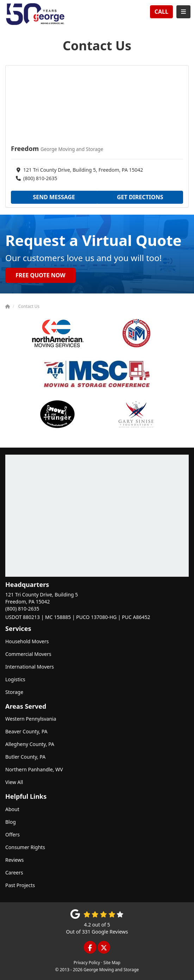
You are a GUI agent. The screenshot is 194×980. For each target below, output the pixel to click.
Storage (14, 692)
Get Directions (140, 197)
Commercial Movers (28, 654)
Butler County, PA (25, 757)
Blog (11, 822)
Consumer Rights (25, 847)
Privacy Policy (87, 962)
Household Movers (27, 641)
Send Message (54, 197)
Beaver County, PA (26, 731)
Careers (14, 872)
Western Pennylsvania (31, 719)
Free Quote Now (40, 275)
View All (14, 782)
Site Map (112, 962)
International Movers (30, 667)
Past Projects (20, 885)
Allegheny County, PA (30, 744)
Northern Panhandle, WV (34, 769)
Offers (12, 834)
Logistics (15, 679)
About (12, 809)
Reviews (14, 860)
